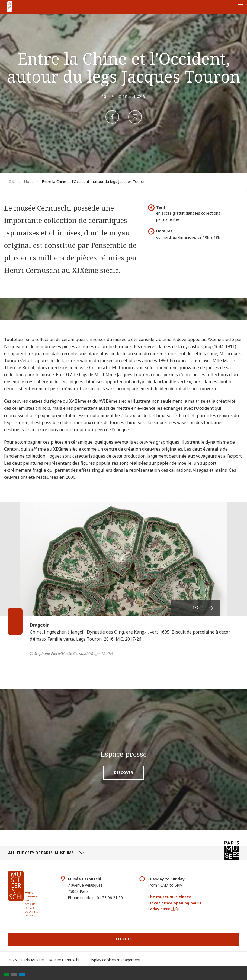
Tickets (123, 939)
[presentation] (212, 608)
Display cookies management (115, 960)
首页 (12, 181)
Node (29, 181)
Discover (123, 773)
